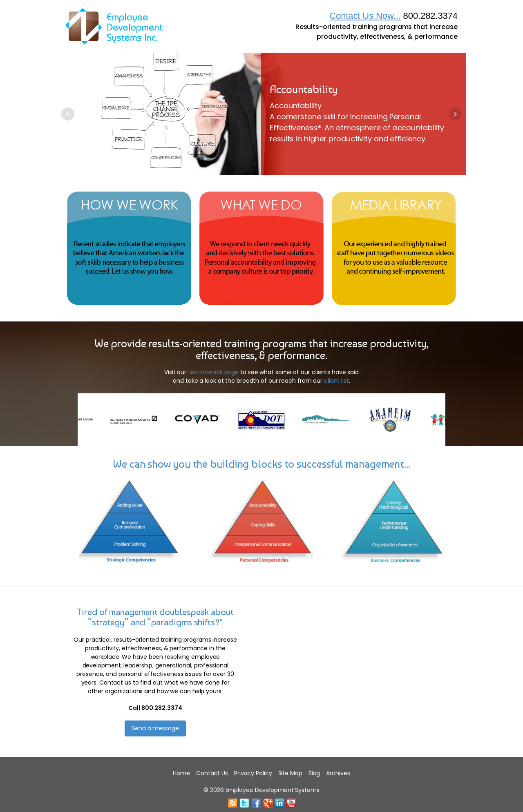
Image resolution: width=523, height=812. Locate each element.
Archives (338, 773)
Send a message (155, 728)
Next (455, 114)
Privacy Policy (253, 773)
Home (181, 773)
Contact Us (212, 773)
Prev (68, 114)
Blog (314, 773)
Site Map (290, 773)
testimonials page (213, 372)
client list (336, 381)
